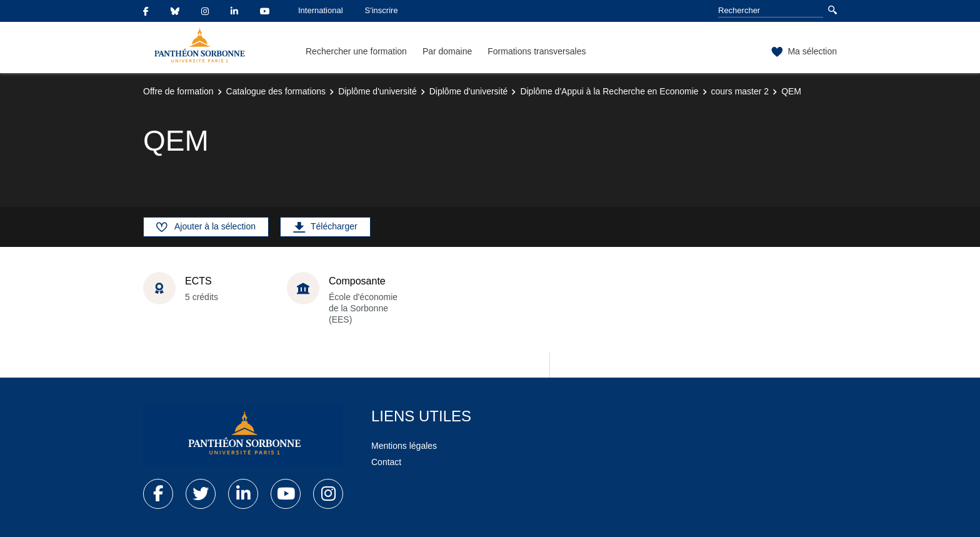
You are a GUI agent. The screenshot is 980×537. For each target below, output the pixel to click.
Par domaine (447, 51)
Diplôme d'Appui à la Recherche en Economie (609, 91)
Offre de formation (178, 91)
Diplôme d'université (377, 91)
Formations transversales (537, 51)
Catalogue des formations (276, 91)
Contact (386, 462)
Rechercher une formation (356, 51)
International (321, 10)
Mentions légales (404, 446)
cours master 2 (740, 91)
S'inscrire (382, 10)
